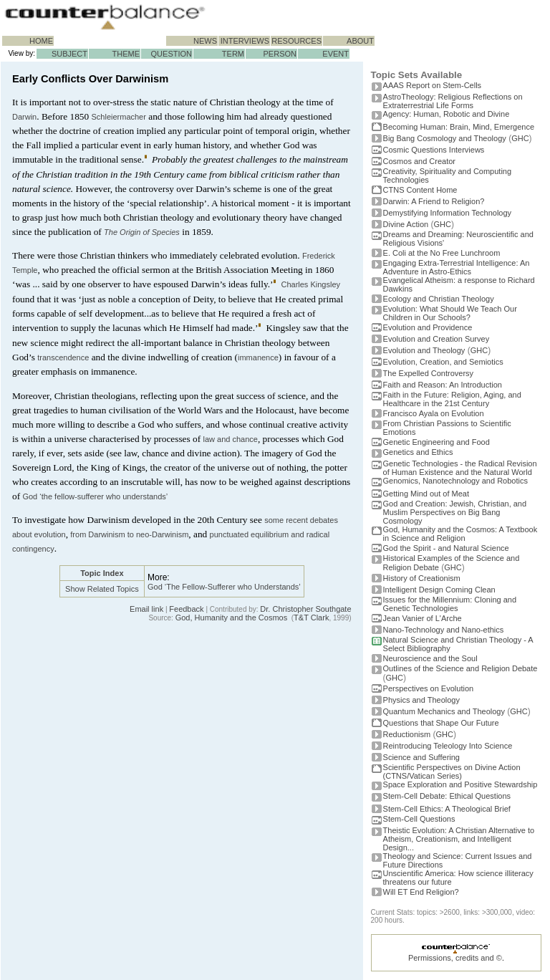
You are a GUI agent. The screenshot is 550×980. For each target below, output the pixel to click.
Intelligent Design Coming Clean (439, 590)
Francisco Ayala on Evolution (434, 413)
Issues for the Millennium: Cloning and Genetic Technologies (450, 604)
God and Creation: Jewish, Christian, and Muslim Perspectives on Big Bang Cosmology (455, 512)
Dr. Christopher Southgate (305, 609)
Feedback (186, 609)
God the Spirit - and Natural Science (446, 548)
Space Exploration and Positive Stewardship (460, 784)
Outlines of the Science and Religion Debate (460, 668)
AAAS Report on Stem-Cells (433, 85)
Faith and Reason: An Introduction (443, 385)
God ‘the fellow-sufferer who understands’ (95, 496)
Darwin (24, 117)
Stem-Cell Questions (419, 819)
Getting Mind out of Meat (426, 494)
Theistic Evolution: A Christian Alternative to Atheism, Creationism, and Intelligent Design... (459, 839)
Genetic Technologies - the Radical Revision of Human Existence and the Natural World (460, 468)
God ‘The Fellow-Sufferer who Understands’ (224, 587)
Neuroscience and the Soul (430, 658)
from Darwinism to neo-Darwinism (129, 534)
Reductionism (407, 734)
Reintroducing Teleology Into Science (448, 746)
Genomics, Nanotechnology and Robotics (455, 481)
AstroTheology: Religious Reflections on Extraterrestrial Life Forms (453, 101)
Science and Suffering (421, 757)
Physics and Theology (421, 700)
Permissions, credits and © (455, 958)
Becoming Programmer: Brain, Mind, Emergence (459, 127)
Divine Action (406, 224)
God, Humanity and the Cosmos (232, 618)
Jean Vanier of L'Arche (423, 618)
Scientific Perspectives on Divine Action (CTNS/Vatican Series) (452, 772)
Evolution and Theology (424, 350)
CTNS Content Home (420, 190)
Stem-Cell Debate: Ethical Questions (447, 796)
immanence (258, 357)
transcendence (63, 357)
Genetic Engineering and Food (436, 442)
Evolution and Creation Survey (436, 339)
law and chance (230, 439)
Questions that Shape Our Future (441, 723)
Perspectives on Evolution (429, 688)
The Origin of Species (142, 232)
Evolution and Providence (428, 327)
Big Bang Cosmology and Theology (445, 138)
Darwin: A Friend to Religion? (434, 201)
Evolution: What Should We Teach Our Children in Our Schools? (450, 313)
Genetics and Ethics (418, 452)
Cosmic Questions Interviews (434, 150)
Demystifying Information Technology (448, 213)
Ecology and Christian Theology (439, 299)
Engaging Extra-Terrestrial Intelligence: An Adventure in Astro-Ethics (457, 267)
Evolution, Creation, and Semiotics (443, 362)
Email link (146, 609)
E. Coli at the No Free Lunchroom (442, 253)
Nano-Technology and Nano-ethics (444, 630)
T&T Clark (311, 618)
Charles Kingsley (310, 284)
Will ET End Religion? (421, 892)
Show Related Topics (102, 589)
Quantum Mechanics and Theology (444, 711)
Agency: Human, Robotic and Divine (447, 114)
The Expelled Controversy (429, 373)
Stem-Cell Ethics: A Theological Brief (447, 809)
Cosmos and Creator (420, 161)
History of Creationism (422, 578)
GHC (520, 138)
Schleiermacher (118, 117)
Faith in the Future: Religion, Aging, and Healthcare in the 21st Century (452, 399)
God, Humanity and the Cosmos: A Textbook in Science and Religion (460, 534)
